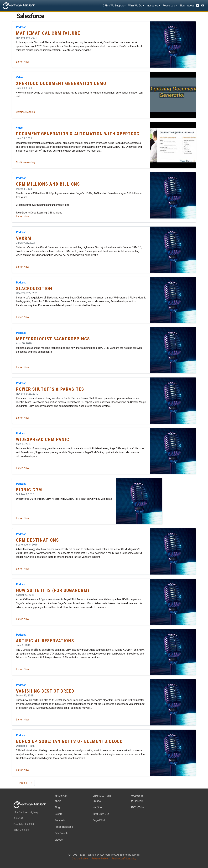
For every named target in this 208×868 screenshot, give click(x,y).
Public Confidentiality (124, 859)
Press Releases (64, 827)
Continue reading (25, 112)
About (190, 6)
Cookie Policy (80, 859)
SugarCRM (99, 820)
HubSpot (98, 807)
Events (58, 814)
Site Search (61, 833)
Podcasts (60, 820)
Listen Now (22, 62)
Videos (59, 840)
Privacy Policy (100, 859)
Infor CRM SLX (101, 814)
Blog (182, 6)
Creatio (97, 801)
